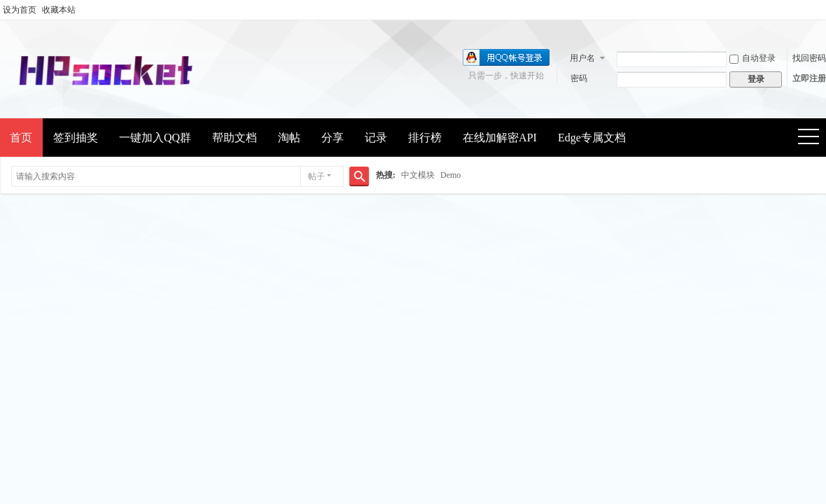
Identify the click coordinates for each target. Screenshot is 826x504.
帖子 (316, 176)
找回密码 (809, 58)
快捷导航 (813, 138)
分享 (332, 138)
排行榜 (425, 138)
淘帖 (289, 138)
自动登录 (752, 58)
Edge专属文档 (592, 138)
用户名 (582, 58)
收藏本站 (59, 10)
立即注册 (809, 78)
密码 (579, 78)
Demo (450, 175)
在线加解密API (500, 138)
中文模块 (418, 175)
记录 (376, 138)
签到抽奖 (76, 138)
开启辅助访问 (822, 10)
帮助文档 (234, 138)
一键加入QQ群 (155, 138)
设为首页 (20, 10)
